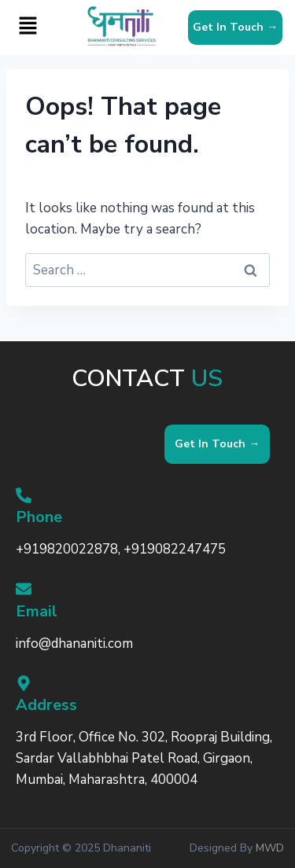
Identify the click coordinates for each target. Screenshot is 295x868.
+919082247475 (175, 550)
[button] (28, 28)
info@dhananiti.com (74, 644)
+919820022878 (67, 550)
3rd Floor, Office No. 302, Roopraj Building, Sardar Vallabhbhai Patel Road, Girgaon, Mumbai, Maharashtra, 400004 (144, 758)
